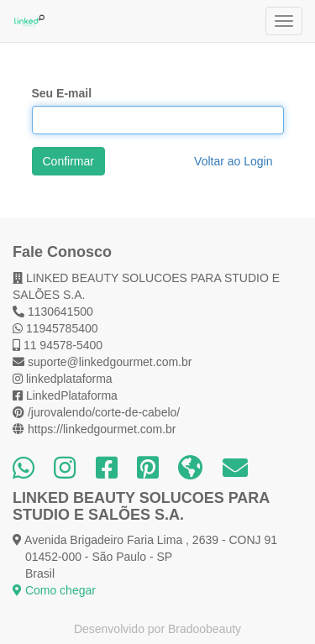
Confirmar (68, 161)
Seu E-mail (62, 93)
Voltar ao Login (233, 161)
